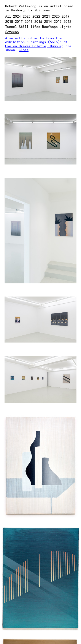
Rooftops (50, 27)
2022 (36, 16)
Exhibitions (39, 10)
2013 (58, 21)
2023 (27, 16)
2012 (67, 21)
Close (24, 50)
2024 (17, 16)
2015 (38, 21)
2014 (48, 21)
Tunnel (11, 27)
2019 (65, 16)
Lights (65, 27)
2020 (56, 16)
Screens (12, 32)
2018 (9, 21)
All (8, 16)
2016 (29, 21)
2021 (46, 16)
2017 (19, 21)
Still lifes (29, 27)
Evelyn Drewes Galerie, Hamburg (34, 46)
